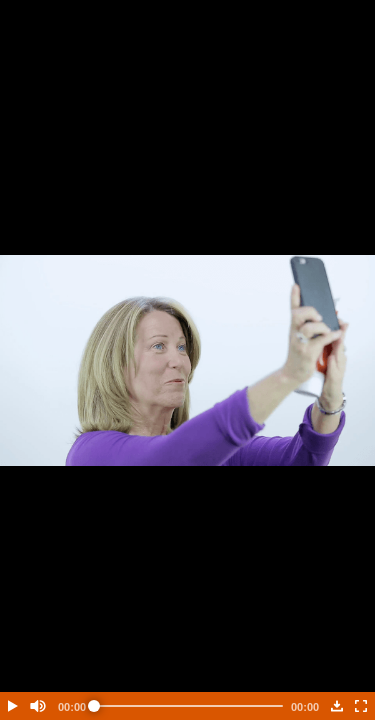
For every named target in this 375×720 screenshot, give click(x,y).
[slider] (188, 706)
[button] (12, 706)
